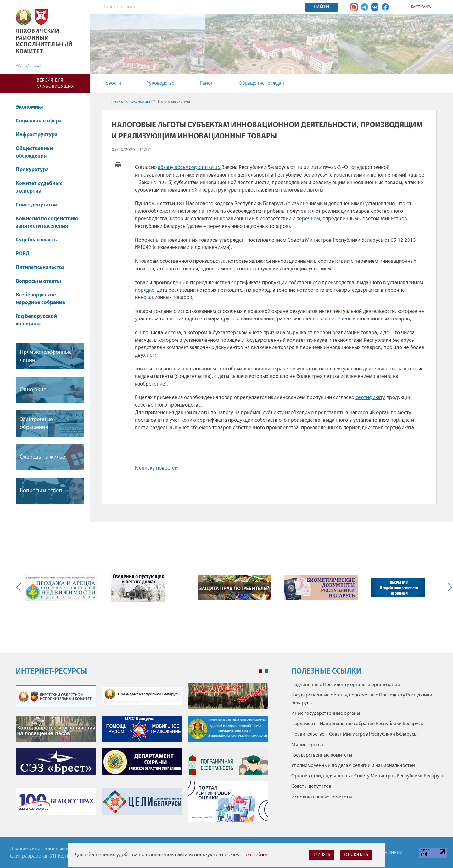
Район (207, 83)
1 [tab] (260, 671)
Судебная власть (36, 240)
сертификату (370, 398)
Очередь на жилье (42, 457)
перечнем (308, 219)
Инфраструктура (40, 135)
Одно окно (33, 390)
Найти (322, 7)
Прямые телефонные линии (46, 356)
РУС (19, 66)
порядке (145, 290)
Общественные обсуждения (35, 152)
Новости (112, 83)
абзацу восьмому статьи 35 (189, 168)
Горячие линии (385, 852)
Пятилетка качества (43, 268)
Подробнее (255, 855)
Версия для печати (118, 165)
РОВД (23, 254)
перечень (340, 319)
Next (449, 588)
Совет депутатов (36, 205)
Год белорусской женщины (36, 320)
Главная (118, 102)
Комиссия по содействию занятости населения (47, 223)
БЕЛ (37, 66)
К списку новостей (156, 468)
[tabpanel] (142, 755)
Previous (20, 588)
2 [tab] (267, 671)
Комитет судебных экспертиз (39, 187)
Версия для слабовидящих (55, 84)
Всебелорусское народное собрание (40, 299)
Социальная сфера (42, 121)
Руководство (160, 83)
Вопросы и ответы (38, 282)
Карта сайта (421, 7)
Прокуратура (35, 170)
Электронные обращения (36, 424)
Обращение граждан (261, 83)
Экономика (33, 107)
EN (28, 66)
